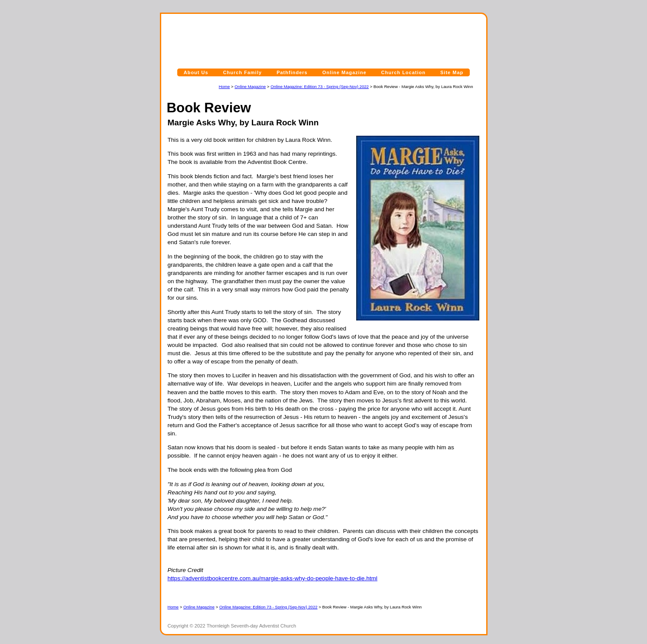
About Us (196, 72)
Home (224, 87)
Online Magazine (345, 72)
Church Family (242, 72)
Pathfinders (292, 72)
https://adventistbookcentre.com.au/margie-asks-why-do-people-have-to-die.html (273, 578)
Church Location (403, 72)
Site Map (452, 72)
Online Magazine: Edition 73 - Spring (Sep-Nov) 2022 (320, 87)
